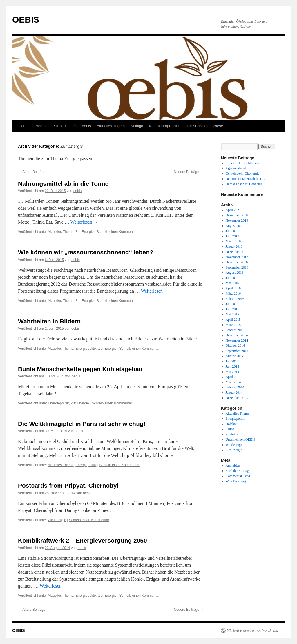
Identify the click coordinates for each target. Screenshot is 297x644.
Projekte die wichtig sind (243, 163)
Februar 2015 (235, 330)
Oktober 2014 (235, 346)
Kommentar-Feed (238, 476)
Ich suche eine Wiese (205, 126)
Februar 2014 (235, 387)
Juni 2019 (232, 236)
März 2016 (233, 293)
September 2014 (237, 351)
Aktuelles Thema (111, 126)
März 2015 (233, 325)
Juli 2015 (232, 304)
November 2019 (237, 220)
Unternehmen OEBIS (241, 439)
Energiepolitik (86, 349)
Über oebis (82, 126)
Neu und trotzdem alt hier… (245, 179)
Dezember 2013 (237, 398)
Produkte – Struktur (51, 126)
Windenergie (234, 445)
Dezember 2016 (237, 262)
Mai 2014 (232, 372)
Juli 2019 (232, 231)
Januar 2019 (234, 247)
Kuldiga (137, 126)
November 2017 (237, 257)
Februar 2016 (235, 299)
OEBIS (26, 20)
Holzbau (232, 424)
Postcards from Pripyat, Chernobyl (68, 485)
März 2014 (233, 382)
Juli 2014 (232, 361)
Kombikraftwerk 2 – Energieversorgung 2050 (83, 540)
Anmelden (233, 466)
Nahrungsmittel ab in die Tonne (63, 184)
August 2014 (235, 356)
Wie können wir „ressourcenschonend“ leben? (86, 252)
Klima (230, 429)
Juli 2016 (232, 278)
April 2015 (233, 320)
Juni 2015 (232, 309)
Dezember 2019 (237, 215)
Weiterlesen (84, 222)
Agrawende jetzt (237, 168)
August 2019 (235, 226)
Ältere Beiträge (32, 172)
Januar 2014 (234, 393)
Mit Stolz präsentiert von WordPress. (252, 630)
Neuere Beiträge (189, 172)
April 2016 (233, 288)
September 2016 (237, 267)
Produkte (232, 434)
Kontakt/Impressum (165, 126)
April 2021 (233, 210)
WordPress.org (236, 481)
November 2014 (237, 340)
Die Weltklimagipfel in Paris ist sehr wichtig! (82, 424)
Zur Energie (85, 232)
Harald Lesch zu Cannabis (244, 184)
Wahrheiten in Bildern (49, 321)
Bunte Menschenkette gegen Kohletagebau (80, 369)
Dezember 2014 (237, 335)
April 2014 (233, 377)
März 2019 (233, 241)
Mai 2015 (232, 314)
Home (24, 126)
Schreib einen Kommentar (117, 232)
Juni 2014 (232, 366)
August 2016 (235, 273)
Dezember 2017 (237, 252)
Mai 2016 (232, 283)
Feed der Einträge (238, 471)
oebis (78, 191)
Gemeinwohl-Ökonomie (243, 174)
